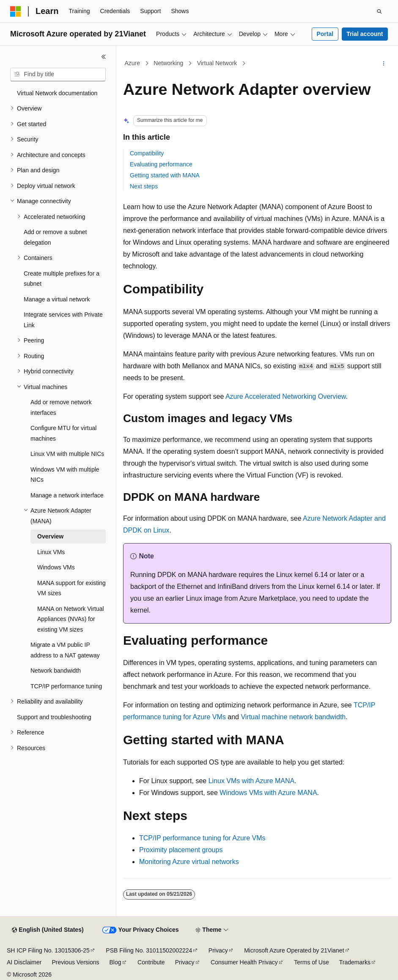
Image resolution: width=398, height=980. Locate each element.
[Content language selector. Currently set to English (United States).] (48, 930)
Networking (168, 63)
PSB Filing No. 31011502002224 (149, 950)
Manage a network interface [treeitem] (67, 495)
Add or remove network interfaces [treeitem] (61, 407)
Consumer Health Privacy (244, 962)
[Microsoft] (16, 11)
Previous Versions (75, 962)
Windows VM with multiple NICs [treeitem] (65, 475)
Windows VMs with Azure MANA (268, 793)
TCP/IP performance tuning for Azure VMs (202, 838)
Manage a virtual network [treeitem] (57, 299)
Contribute (151, 962)
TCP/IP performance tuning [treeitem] (66, 686)
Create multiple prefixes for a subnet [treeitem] (62, 279)
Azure (133, 63)
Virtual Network (217, 63)
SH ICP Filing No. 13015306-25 (48, 950)
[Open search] (379, 11)
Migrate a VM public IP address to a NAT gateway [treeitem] (65, 650)
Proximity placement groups (181, 850)
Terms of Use (311, 962)
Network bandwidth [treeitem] (56, 671)
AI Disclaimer (24, 962)
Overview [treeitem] (50, 536)
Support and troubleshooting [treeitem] (54, 717)
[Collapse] (104, 57)
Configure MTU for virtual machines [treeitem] (63, 433)
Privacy (218, 950)
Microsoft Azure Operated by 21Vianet (294, 950)
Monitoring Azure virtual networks (189, 862)
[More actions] (384, 63)
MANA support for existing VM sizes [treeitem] (71, 588)
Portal (325, 34)
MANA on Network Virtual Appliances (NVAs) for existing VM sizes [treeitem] (71, 619)
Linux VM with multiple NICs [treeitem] (67, 454)
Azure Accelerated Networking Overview (286, 396)
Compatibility (147, 153)
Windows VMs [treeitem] (56, 567)
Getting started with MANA (165, 175)
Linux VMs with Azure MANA (252, 781)
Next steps (144, 186)
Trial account (365, 34)
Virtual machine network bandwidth (293, 717)
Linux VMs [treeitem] (51, 552)
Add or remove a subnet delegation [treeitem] (55, 237)
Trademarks (355, 962)
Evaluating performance (161, 164)
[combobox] (58, 75)
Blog (115, 962)
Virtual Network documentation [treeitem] (57, 93)
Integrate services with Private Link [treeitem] (63, 320)
